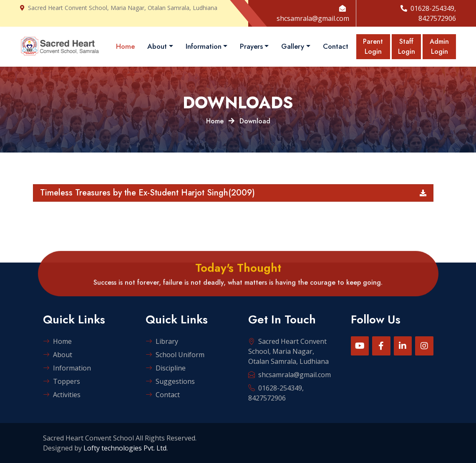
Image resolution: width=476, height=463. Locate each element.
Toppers (62, 381)
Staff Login (407, 46)
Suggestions (170, 381)
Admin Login (439, 46)
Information (204, 46)
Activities (62, 395)
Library (162, 341)
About (157, 46)
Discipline (166, 368)
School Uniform (175, 355)
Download (255, 121)
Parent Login (373, 46)
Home (125, 46)
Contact (336, 46)
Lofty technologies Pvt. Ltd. (126, 448)
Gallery (293, 46)
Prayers (251, 46)
